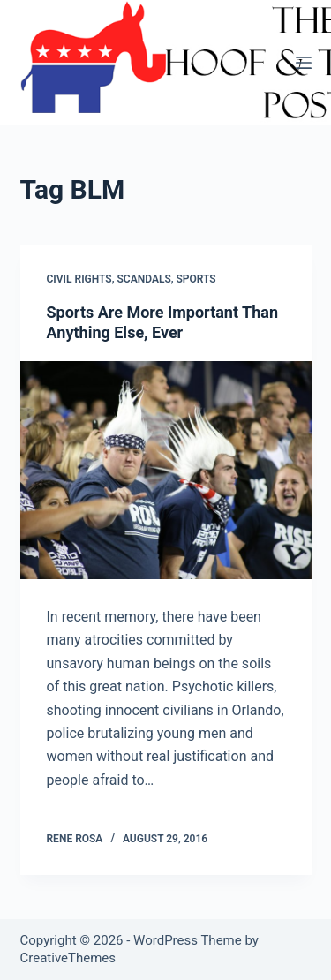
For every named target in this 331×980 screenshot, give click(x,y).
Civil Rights (79, 279)
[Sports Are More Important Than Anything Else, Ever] (166, 471)
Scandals (144, 279)
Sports (196, 279)
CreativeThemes (68, 958)
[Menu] (304, 63)
